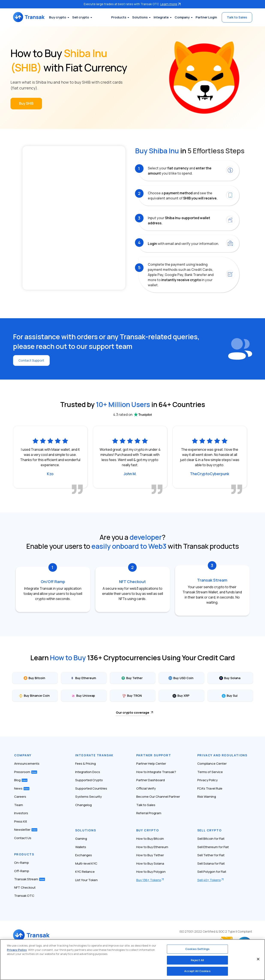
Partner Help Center (151, 764)
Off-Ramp (22, 871)
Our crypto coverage (133, 712)
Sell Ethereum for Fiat (213, 847)
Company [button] (182, 17)
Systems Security (88, 797)
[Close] (258, 959)
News (22, 788)
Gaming (81, 839)
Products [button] (119, 17)
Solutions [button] (140, 17)
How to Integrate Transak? (156, 772)
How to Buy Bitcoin (150, 839)
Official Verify (146, 788)
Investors (21, 813)
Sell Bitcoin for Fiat (211, 839)
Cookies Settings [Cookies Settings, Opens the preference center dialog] (197, 949)
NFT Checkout (25, 887)
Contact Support (32, 360)
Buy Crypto (148, 830)
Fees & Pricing (85, 764)
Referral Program (149, 813)
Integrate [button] (161, 17)
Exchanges (84, 855)
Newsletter (26, 830)
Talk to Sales (237, 17)
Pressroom (26, 772)
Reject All (197, 960)
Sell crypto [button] (85, 17)
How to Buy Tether (150, 855)
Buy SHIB (26, 103)
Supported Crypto (89, 780)
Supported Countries (91, 788)
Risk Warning (207, 797)
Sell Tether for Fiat (211, 855)
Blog (21, 780)
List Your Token (86, 880)
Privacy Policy (207, 780)
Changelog (83, 805)
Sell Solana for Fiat (211, 863)
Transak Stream (30, 879)
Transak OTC (24, 896)
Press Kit (21, 821)
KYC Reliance (85, 872)
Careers (20, 797)
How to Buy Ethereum (152, 847)
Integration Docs (88, 772)
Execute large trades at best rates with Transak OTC (133, 4)
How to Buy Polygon (151, 872)
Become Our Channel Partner (158, 797)
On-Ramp (22, 863)
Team (19, 805)
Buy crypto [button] (62, 17)
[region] (132, 960)
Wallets (81, 847)
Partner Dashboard (150, 780)
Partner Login (206, 17)
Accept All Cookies (197, 971)
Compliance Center (212, 764)
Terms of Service (210, 772)
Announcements (27, 764)
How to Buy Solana (150, 863)
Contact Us (23, 838)
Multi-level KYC (86, 863)
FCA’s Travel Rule (210, 788)
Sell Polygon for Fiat (212, 872)
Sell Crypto (210, 830)
